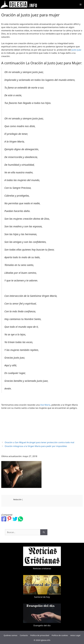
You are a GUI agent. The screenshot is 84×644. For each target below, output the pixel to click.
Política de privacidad (40, 635)
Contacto (24, 635)
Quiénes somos (10, 635)
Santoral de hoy (42, 597)
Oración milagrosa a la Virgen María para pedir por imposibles (36, 446)
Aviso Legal (75, 635)
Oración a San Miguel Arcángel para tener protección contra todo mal (39, 442)
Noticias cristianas (42, 568)
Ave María (45, 405)
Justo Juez (76, 50)
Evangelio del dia (42, 625)
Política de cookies (60, 635)
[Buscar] (44, 532)
